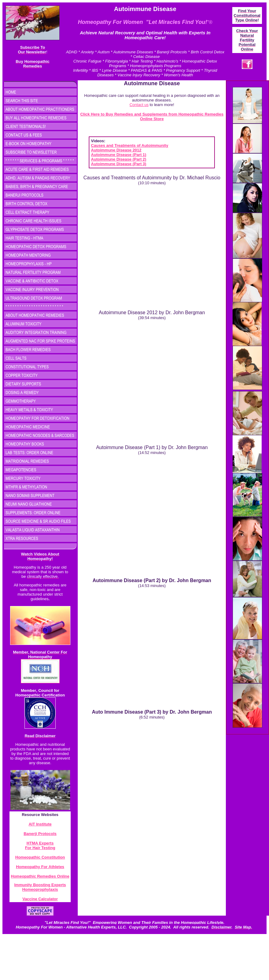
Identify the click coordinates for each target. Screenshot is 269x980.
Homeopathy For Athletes (40, 867)
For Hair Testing (40, 848)
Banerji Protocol (39, 834)
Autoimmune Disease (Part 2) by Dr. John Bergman (152, 580)
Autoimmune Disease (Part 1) (119, 155)
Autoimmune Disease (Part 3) (119, 164)
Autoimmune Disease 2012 (116, 150)
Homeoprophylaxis (40, 889)
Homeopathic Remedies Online (40, 876)
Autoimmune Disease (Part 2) (119, 159)
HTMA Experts (40, 843)
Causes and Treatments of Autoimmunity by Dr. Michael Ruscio (152, 178)
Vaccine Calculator (40, 899)
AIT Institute (40, 824)
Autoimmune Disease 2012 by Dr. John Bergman (152, 313)
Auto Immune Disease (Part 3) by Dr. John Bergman (152, 712)
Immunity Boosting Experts (40, 885)
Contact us (139, 105)
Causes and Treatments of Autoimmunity (129, 145)
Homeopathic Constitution (40, 857)
